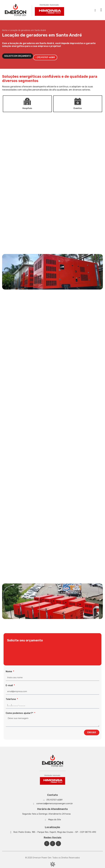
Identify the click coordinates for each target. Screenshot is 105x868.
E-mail (10, 685)
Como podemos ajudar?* (20, 713)
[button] (101, 10)
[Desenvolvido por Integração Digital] (53, 864)
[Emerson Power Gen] (35, 10)
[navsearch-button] (95, 10)
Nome (9, 671)
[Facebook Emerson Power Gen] (47, 844)
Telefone (11, 699)
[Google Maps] (52, 832)
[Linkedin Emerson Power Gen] (53, 844)
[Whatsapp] (52, 800)
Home (5, 30)
